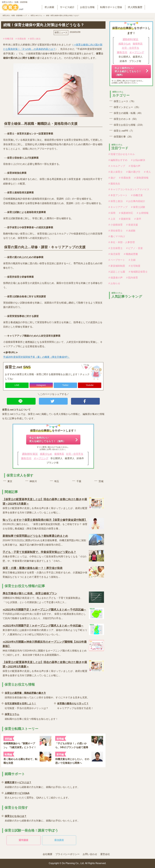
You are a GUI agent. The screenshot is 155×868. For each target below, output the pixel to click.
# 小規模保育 (116, 225)
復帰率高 (59, 454)
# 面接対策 (125, 219)
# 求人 (148, 172)
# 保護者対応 (126, 213)
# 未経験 (131, 231)
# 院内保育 (132, 278)
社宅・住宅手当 (75, 454)
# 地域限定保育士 (138, 272)
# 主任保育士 (116, 248)
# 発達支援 (132, 225)
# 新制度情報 (141, 178)
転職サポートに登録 (111, 7)
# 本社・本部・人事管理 (122, 242)
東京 (10, 481)
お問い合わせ (90, 854)
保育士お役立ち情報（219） (129, 125)
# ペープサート (117, 260)
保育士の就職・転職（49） (128, 113)
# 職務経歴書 (131, 254)
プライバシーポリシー (68, 854)
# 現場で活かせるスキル (122, 154)
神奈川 (33, 481)
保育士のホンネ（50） (126, 119)
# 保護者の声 (116, 278)
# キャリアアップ (118, 207)
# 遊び (112, 178)
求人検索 (49, 7)
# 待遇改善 (21, 39)
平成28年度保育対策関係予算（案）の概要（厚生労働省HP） (36, 357)
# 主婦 (132, 260)
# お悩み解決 (138, 160)
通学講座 (23, 840)
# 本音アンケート (118, 195)
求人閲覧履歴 (135, 7)
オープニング (41, 458)
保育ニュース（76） (125, 101)
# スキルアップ (117, 166)
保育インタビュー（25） (127, 107)
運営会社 (105, 854)
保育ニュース (61, 32)
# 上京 (112, 219)
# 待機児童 (8, 39)
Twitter (65, 385)
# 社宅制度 (134, 266)
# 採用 (112, 213)
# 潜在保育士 (116, 231)
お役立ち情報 (87, 7)
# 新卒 (138, 219)
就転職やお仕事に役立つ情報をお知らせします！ (31, 716)
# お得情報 (143, 213)
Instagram (41, 385)
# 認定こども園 (117, 272)
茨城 (101, 481)
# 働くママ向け (117, 236)
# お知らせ (114, 283)
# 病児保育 (114, 254)
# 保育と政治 (34, 39)
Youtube (90, 385)
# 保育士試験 (138, 207)
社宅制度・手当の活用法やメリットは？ (26, 705)
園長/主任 (26, 458)
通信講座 (59, 840)
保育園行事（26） (123, 137)
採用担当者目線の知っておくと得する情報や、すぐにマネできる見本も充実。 (47, 695)
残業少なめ (46, 454)
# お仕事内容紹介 (136, 201)
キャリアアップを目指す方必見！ (75, 705)
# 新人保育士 (116, 172)
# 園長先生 (114, 184)
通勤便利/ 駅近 (30, 454)
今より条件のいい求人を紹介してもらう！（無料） (47, 439)
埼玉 (57, 481)
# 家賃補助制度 (117, 266)
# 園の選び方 (133, 172)
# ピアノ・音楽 (134, 248)
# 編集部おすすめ (118, 160)
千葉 (79, 481)
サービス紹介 (67, 7)
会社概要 (48, 854)
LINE (17, 385)
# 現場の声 (134, 166)
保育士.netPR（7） (124, 131)
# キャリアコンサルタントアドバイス (129, 189)
